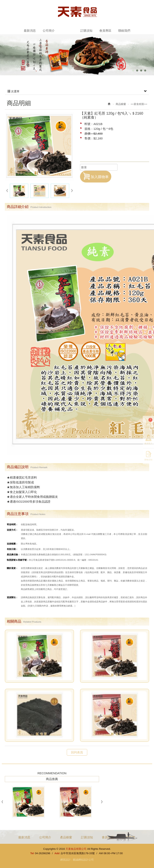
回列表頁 (77, 752)
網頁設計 (66, 860)
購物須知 (148, 460)
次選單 (77, 91)
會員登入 (148, 444)
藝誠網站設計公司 (83, 860)
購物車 (149, 423)
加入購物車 (96, 176)
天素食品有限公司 (77, 11)
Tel (32, 853)
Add (57, 853)
